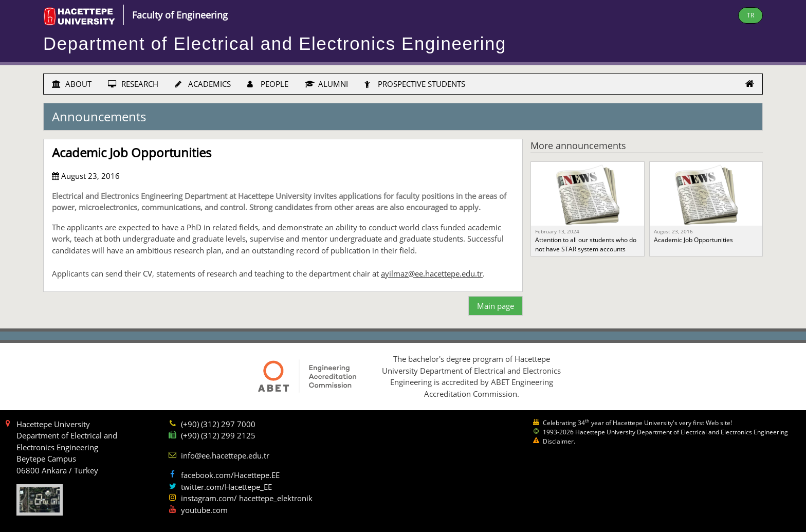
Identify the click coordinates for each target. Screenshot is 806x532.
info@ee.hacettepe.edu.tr (225, 455)
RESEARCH (133, 84)
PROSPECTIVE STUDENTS (415, 84)
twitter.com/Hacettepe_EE (226, 487)
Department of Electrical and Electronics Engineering (275, 44)
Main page (496, 306)
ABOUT (72, 84)
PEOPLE (268, 84)
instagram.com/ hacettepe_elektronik (247, 498)
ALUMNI (326, 84)
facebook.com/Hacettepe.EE (230, 475)
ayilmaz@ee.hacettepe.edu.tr (432, 273)
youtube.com (204, 510)
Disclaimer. (559, 441)
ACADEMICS (203, 84)
